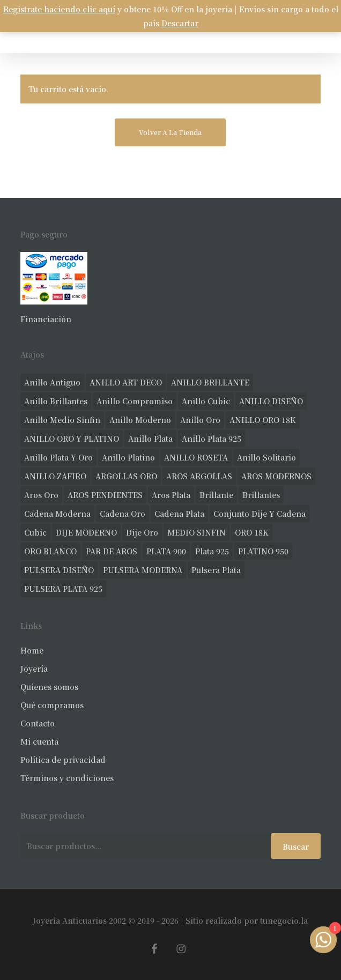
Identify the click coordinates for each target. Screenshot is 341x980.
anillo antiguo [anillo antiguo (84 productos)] (52, 382)
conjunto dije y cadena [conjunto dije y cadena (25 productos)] (260, 514)
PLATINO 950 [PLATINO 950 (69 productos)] (263, 551)
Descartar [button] (180, 23)
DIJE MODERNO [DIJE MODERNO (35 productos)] (86, 532)
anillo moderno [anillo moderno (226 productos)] (140, 420)
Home (32, 650)
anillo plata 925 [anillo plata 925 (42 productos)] (212, 439)
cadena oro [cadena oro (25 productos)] (123, 514)
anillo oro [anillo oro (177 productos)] (200, 420)
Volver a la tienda (170, 132)
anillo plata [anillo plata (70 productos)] (150, 439)
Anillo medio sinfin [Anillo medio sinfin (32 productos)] (62, 420)
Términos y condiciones (67, 778)
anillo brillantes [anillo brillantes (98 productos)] (56, 401)
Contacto (38, 723)
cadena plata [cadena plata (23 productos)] (179, 514)
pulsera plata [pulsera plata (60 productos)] (216, 570)
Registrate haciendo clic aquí (59, 9)
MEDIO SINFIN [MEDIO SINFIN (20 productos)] (197, 532)
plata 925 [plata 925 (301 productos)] (212, 551)
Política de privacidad (63, 760)
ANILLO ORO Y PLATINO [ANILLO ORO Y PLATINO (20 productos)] (72, 439)
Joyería (34, 669)
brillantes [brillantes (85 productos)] (261, 495)
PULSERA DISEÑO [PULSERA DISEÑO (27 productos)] (59, 570)
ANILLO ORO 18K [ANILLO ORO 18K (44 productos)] (263, 420)
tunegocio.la (284, 920)
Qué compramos (52, 705)
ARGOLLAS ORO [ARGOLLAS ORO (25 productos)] (126, 476)
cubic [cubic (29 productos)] (35, 532)
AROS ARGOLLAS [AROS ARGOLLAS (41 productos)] (199, 476)
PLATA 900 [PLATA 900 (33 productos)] (166, 551)
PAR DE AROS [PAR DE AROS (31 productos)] (112, 551)
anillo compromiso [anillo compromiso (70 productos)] (135, 401)
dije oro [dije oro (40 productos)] (142, 532)
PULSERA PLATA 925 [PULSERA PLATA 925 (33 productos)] (63, 589)
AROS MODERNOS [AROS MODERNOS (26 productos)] (276, 476)
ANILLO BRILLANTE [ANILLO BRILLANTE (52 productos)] (210, 382)
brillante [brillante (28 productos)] (216, 495)
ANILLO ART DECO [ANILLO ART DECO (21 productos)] (126, 382)
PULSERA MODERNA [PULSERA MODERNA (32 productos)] (143, 570)
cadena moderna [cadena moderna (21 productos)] (57, 514)
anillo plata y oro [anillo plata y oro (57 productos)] (58, 457)
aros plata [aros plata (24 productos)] (171, 495)
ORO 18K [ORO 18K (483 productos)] (252, 532)
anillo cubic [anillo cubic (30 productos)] (206, 401)
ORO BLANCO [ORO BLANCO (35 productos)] (50, 551)
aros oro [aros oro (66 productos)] (41, 495)
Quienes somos (49, 687)
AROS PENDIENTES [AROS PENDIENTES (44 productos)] (105, 495)
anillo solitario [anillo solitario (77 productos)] (266, 457)
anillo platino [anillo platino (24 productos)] (128, 457)
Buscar (296, 847)
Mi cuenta (39, 741)
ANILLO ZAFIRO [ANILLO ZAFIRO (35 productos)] (55, 476)
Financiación (46, 319)
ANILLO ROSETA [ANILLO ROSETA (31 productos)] (196, 457)
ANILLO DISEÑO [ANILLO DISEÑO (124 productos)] (271, 401)
